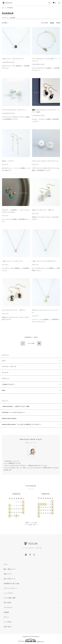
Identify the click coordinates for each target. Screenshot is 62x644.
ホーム (3, 8)
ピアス (4, 361)
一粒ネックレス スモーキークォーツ (13, 59)
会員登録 (6, 612)
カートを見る (8, 622)
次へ (39, 343)
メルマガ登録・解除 (10, 598)
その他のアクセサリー (8, 384)
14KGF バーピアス (8, 161)
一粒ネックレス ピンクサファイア (12, 261)
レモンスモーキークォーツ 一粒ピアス (14, 310)
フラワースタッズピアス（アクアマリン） (14, 110)
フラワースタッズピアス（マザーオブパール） (46, 161)
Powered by (31, 640)
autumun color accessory (9, 418)
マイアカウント (8, 607)
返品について (8, 574)
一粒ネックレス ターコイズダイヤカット (44, 261)
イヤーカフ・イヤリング (9, 366)
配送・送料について (10, 569)
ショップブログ (8, 593)
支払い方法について (10, 579)
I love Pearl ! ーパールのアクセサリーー (13, 412)
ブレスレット (6, 378)
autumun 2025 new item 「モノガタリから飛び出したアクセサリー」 (22, 424)
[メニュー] (59, 3)
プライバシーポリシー (10, 588)
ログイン (6, 617)
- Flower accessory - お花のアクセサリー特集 (15, 406)
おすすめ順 (44, 23)
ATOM (9, 603)
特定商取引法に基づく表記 (12, 583)
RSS (5, 603)
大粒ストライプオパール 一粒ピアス (43, 210)
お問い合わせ (8, 627)
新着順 (58, 23)
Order (4, 390)
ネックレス (5, 372)
